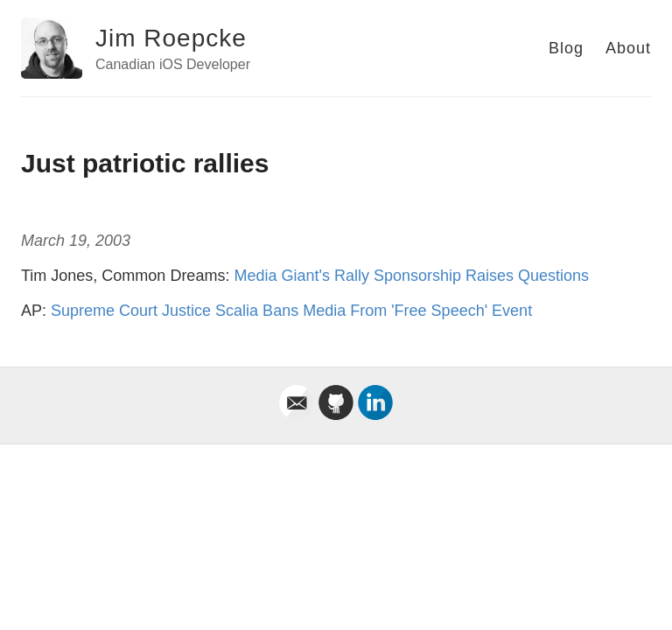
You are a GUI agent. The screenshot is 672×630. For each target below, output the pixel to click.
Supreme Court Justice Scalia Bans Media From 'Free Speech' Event (291, 311)
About (628, 48)
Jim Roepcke (171, 38)
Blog (566, 48)
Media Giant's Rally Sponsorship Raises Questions (411, 276)
